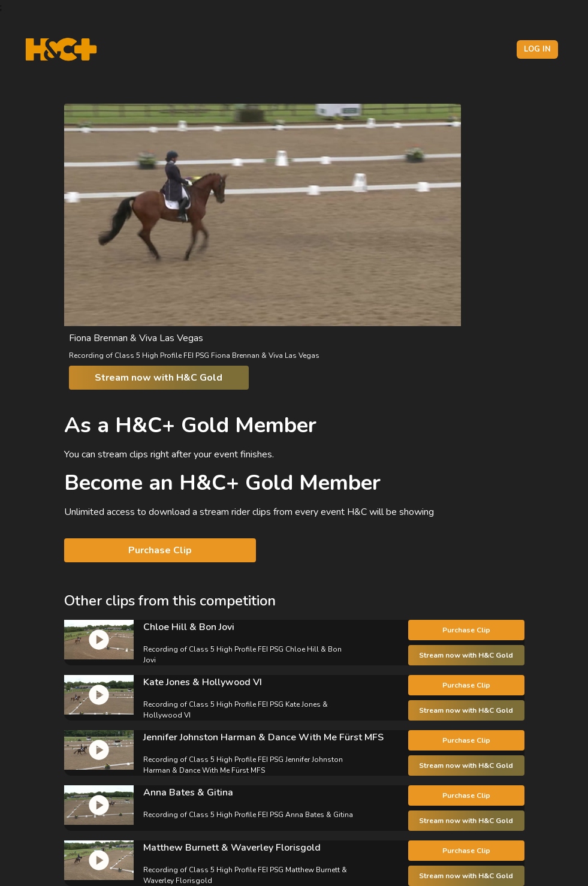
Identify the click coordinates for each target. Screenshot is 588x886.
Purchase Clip (160, 550)
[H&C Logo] (61, 49)
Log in (537, 49)
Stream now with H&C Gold (159, 378)
